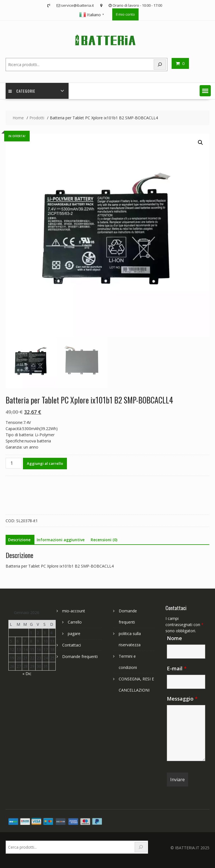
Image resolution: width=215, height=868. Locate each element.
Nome (174, 638)
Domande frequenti (80, 656)
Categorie (22, 91)
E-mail (177, 668)
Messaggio (182, 699)
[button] (205, 91)
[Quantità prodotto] (14, 463)
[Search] (160, 65)
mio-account (74, 611)
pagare (74, 634)
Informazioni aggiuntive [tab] (61, 540)
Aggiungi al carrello (45, 463)
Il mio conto (125, 14)
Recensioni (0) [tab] (104, 540)
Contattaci (72, 645)
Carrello (75, 622)
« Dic (27, 674)
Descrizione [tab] (19, 540)
